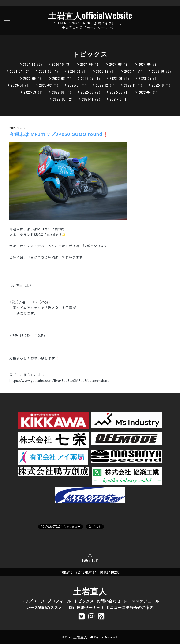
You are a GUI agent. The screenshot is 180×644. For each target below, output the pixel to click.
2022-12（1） (106, 85)
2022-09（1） (34, 92)
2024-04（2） (21, 71)
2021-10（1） (120, 99)
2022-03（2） (64, 99)
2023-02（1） (50, 85)
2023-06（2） (120, 78)
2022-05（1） (120, 92)
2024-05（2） (149, 64)
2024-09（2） (91, 64)
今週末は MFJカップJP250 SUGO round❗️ (59, 134)
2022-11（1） (134, 85)
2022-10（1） (162, 85)
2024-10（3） (62, 64)
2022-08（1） (63, 92)
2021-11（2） (92, 99)
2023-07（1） (91, 78)
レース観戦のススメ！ (46, 607)
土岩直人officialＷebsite (90, 15)
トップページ (33, 601)
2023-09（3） (34, 78)
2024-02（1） (78, 71)
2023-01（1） (78, 85)
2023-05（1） (149, 78)
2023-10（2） (162, 71)
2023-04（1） (21, 85)
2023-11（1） (134, 71)
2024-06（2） (120, 64)
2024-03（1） (49, 71)
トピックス (84, 601)
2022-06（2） (91, 92)
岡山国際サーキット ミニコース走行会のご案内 (111, 607)
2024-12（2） (34, 64)
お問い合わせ (109, 601)
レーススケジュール (141, 601)
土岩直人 (90, 591)
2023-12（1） (106, 71)
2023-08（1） (63, 78)
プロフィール (59, 601)
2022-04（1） (149, 92)
